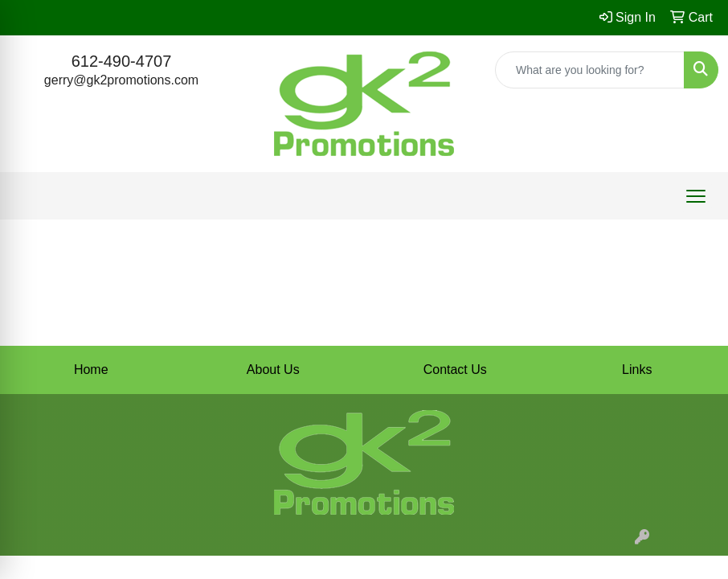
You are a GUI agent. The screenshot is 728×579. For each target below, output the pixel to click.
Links (637, 370)
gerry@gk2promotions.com (121, 80)
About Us (273, 370)
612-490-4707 (122, 61)
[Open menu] (696, 196)
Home (91, 370)
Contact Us (455, 370)
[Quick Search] (590, 70)
